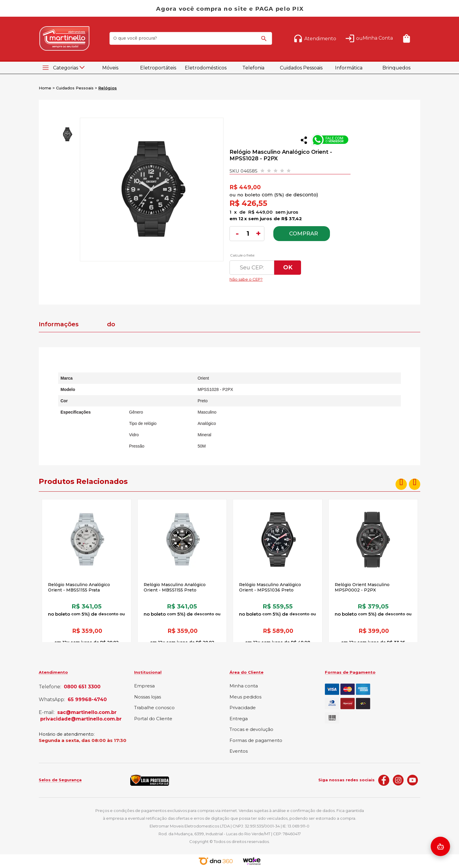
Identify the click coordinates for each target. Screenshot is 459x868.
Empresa (144, 686)
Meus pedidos (245, 697)
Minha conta (244, 686)
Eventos (239, 751)
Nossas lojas (148, 697)
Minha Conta (378, 38)
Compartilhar (304, 140)
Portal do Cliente (153, 719)
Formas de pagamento (256, 741)
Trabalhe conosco (154, 708)
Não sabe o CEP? (286, 278)
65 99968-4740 (87, 700)
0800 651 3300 (82, 687)
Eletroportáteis (158, 68)
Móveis (110, 68)
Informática (349, 68)
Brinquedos (396, 68)
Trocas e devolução (251, 730)
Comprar (304, 234)
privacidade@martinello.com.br (81, 719)
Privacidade (243, 708)
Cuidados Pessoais (301, 68)
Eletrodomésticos (206, 68)
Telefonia (253, 68)
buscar (265, 41)
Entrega (239, 719)
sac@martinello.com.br (87, 712)
